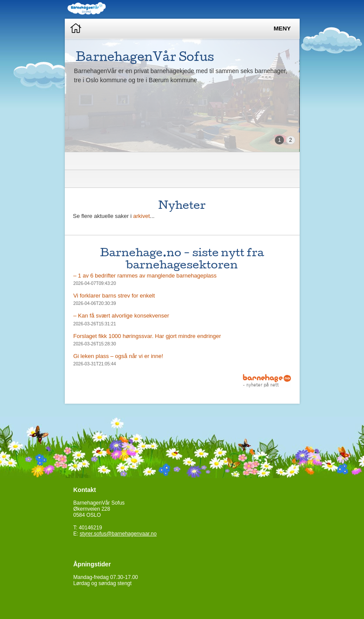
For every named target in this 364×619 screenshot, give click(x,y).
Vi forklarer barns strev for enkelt (114, 296)
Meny (282, 28)
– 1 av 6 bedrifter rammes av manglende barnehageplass (145, 276)
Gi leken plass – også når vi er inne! (119, 356)
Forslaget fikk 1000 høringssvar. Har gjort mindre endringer (147, 336)
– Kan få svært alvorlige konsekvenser (121, 316)
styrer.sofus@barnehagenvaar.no (118, 534)
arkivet (141, 216)
